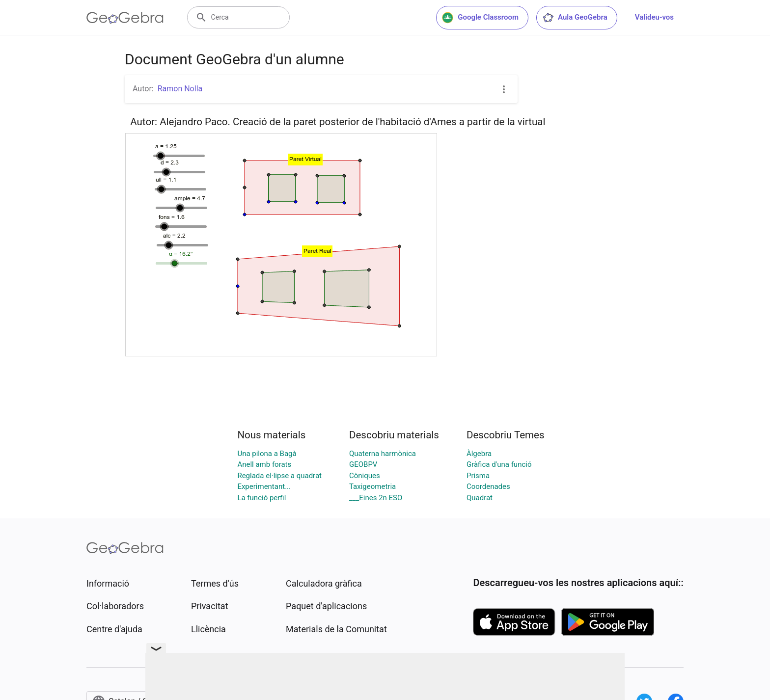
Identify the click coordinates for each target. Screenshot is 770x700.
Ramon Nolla (180, 89)
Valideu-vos (654, 17)
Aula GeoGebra (575, 18)
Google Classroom (480, 18)
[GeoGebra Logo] (125, 18)
